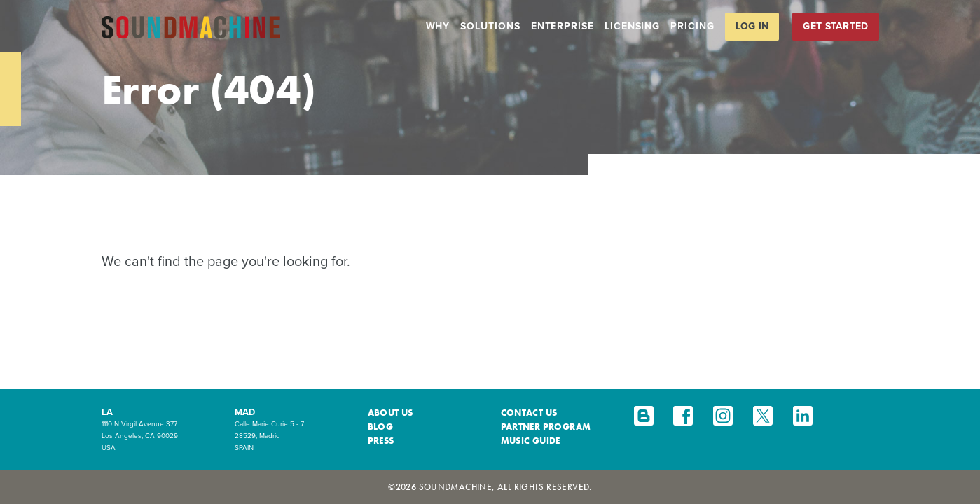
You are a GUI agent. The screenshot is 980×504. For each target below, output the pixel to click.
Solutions (490, 26)
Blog (381, 427)
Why (438, 26)
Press (381, 441)
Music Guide (531, 441)
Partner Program (546, 427)
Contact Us (529, 413)
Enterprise (563, 26)
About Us (391, 413)
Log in (752, 26)
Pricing (692, 26)
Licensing (632, 26)
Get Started (835, 26)
